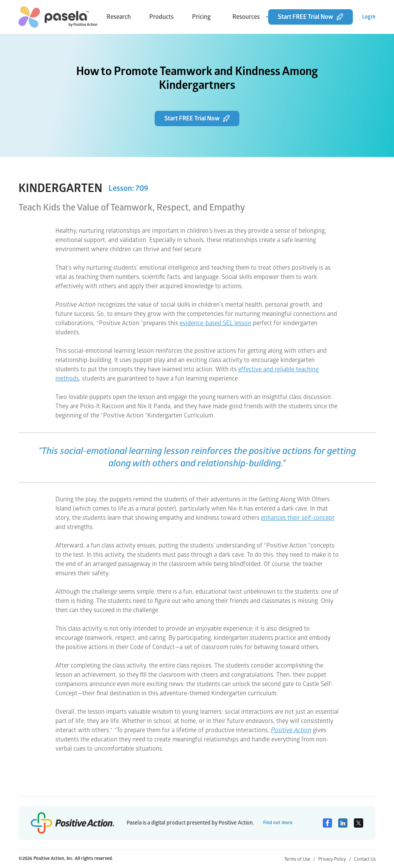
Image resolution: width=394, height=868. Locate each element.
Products (161, 17)
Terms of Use (300, 859)
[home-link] (58, 17)
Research (119, 17)
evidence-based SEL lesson (215, 323)
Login (369, 17)
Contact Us (365, 859)
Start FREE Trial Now (311, 17)
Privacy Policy (335, 859)
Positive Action (291, 730)
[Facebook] (327, 823)
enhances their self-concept (298, 518)
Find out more (278, 823)
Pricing (201, 17)
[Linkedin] (343, 823)
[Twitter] (358, 823)
